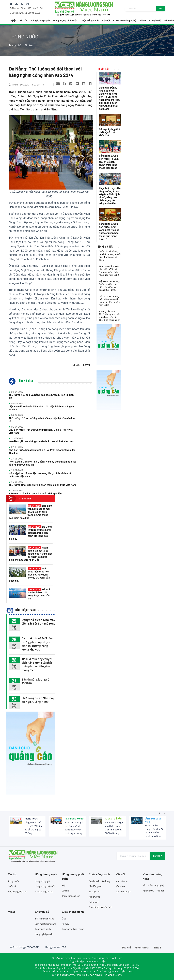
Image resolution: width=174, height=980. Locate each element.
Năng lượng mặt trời (45, 886)
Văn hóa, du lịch (123, 891)
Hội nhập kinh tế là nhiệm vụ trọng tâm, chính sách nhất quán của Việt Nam (40, 475)
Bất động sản (95, 886)
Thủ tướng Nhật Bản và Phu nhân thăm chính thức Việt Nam (42, 485)
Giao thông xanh (73, 912)
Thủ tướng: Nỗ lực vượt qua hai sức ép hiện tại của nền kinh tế (42, 420)
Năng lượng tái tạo (44, 891)
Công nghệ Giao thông (73, 929)
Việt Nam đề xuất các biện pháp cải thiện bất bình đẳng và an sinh (41, 408)
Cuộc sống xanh (90, 21)
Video (143, 21)
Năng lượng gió (42, 881)
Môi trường (94, 897)
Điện (64, 885)
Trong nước (31, 819)
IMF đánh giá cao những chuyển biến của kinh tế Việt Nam (41, 441)
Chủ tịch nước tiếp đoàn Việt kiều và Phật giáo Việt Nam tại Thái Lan (42, 452)
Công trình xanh (43, 929)
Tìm (161, 9)
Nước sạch (94, 902)
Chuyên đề (155, 21)
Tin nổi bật (103, 69)
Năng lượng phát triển (65, 21)
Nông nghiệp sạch (44, 934)
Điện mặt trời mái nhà (46, 924)
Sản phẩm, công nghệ (153, 820)
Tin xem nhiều (106, 247)
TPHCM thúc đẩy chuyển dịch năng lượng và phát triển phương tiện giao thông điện (37, 665)
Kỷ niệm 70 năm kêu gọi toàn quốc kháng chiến (35, 494)
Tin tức (23, 21)
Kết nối (106, 21)
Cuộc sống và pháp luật (100, 907)
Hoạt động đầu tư (74, 819)
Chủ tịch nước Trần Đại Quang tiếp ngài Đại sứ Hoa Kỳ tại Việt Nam (41, 431)
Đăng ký (157, 856)
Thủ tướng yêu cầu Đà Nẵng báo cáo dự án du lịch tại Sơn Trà (41, 396)
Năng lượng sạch (40, 21)
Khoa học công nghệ (125, 21)
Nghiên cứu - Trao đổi (153, 891)
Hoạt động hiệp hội (17, 891)
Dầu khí (66, 891)
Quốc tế (12, 886)
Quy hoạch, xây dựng (99, 881)
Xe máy (65, 924)
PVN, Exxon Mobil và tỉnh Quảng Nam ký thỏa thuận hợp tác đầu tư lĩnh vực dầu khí (42, 463)
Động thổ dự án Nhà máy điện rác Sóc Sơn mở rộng (39, 622)
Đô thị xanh (94, 891)
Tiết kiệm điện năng (44, 919)
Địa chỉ (126, 947)
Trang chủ (15, 45)
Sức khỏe (120, 886)
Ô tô (64, 919)
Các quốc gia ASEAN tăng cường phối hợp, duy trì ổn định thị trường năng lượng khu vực (38, 644)
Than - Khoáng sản (71, 896)
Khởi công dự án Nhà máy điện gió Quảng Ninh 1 (38, 700)
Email (157, 947)
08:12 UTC (38, 8)
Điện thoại (142, 947)
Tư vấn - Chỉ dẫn (113, 819)
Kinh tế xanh (122, 881)
